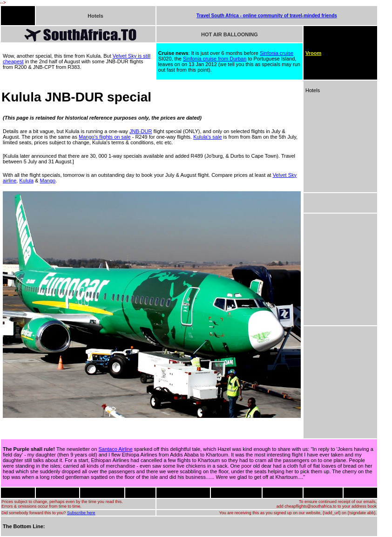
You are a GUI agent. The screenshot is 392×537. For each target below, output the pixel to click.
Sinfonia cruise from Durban (215, 59)
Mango (48, 181)
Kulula (26, 181)
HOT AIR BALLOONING (230, 34)
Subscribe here (81, 513)
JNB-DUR (141, 131)
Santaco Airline (115, 449)
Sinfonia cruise (277, 53)
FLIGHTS (13, 16)
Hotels (95, 16)
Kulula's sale (207, 137)
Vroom (313, 53)
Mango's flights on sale (105, 137)
